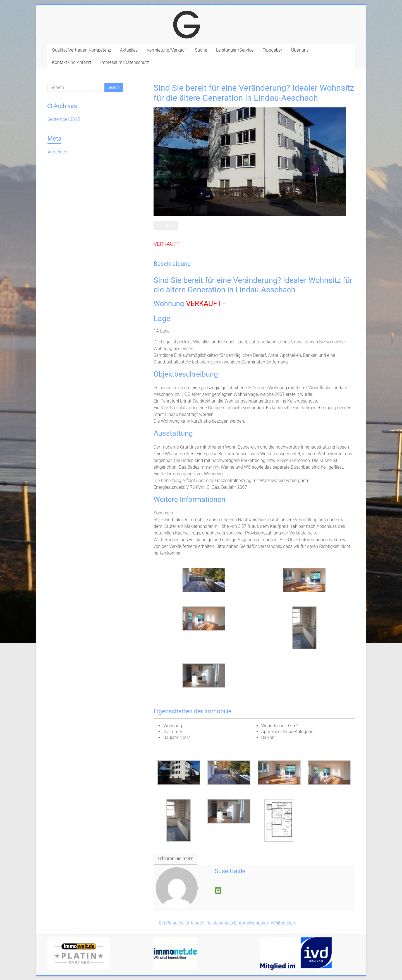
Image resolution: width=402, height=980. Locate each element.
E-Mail (218, 890)
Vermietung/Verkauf (166, 50)
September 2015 (64, 119)
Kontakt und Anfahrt (72, 62)
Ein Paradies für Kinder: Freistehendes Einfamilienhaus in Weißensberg (225, 923)
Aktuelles (129, 50)
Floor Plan (166, 225)
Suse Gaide (230, 871)
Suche (201, 50)
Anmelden (57, 152)
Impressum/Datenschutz (125, 62)
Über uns (300, 50)
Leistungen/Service (235, 50)
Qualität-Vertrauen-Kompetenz (82, 50)
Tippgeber (272, 50)
